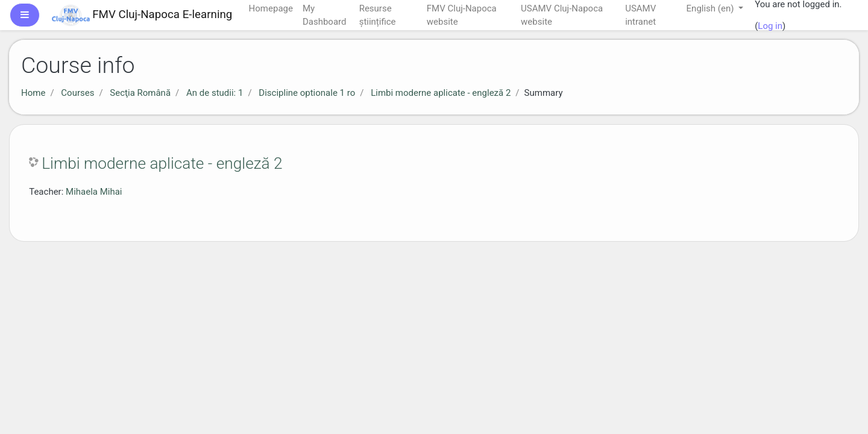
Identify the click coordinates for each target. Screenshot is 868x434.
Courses (77, 93)
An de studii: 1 (215, 93)
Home (33, 93)
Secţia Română (140, 93)
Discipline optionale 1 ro (307, 93)
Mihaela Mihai (94, 192)
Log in (770, 26)
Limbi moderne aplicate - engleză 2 (441, 93)
